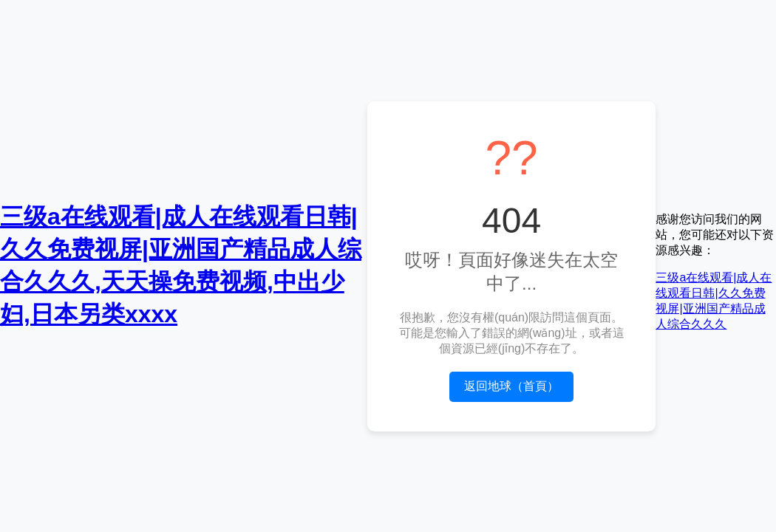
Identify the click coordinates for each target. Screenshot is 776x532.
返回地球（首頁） (511, 386)
